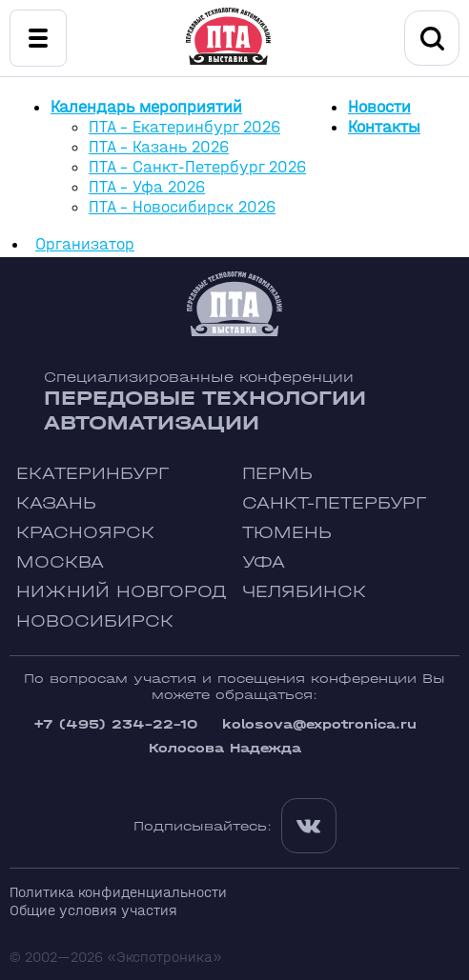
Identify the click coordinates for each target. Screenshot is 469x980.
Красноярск (85, 533)
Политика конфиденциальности (118, 892)
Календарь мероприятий (146, 107)
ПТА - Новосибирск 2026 (182, 207)
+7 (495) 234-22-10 (115, 724)
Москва (60, 562)
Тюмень (287, 533)
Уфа (264, 562)
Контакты (384, 127)
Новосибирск (95, 621)
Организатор (85, 244)
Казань (56, 503)
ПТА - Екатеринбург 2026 (184, 127)
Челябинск (304, 592)
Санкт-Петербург (334, 503)
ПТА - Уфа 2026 (147, 187)
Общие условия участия (93, 910)
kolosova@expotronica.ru (319, 724)
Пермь (277, 474)
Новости (379, 107)
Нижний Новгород (122, 592)
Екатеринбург (92, 474)
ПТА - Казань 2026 (159, 147)
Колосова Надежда (225, 748)
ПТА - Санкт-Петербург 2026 (197, 167)
